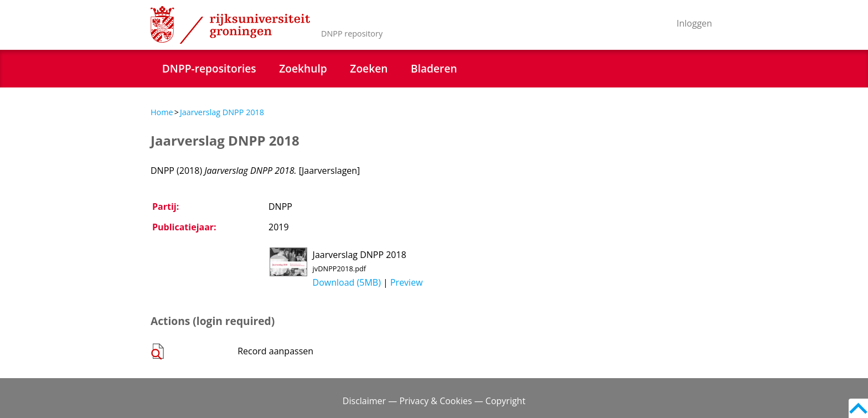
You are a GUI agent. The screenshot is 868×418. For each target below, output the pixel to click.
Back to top (858, 408)
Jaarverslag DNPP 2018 (222, 112)
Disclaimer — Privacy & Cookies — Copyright (434, 401)
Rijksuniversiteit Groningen (230, 25)
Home (162, 112)
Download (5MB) (347, 282)
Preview (407, 282)
